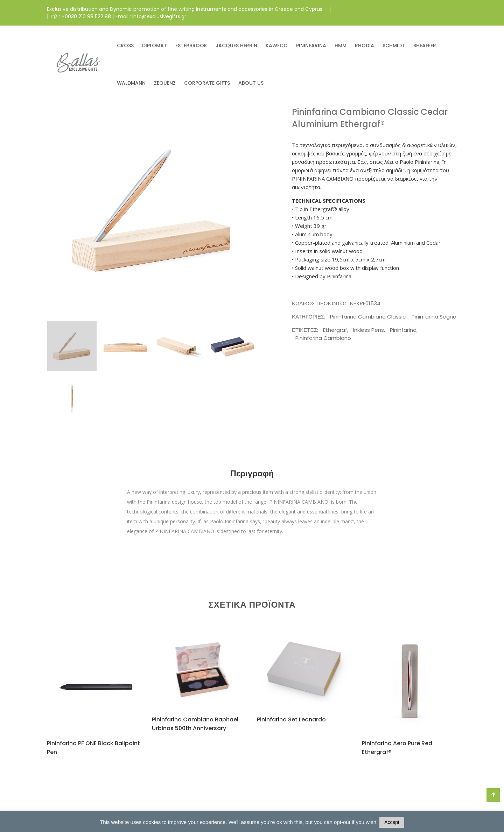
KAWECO (277, 46)
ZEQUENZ (165, 83)
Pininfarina (403, 330)
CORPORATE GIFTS (207, 83)
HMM (341, 46)
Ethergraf (335, 330)
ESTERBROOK (191, 46)
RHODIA (365, 46)
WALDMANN (131, 83)
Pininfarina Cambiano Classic (368, 317)
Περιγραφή (252, 473)
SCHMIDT (394, 46)
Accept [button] (392, 822)
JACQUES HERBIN (236, 46)
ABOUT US (251, 83)
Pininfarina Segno (434, 317)
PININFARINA (311, 46)
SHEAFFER (425, 46)
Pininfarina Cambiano (323, 338)
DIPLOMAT (155, 46)
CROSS (125, 46)
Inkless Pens (369, 330)
